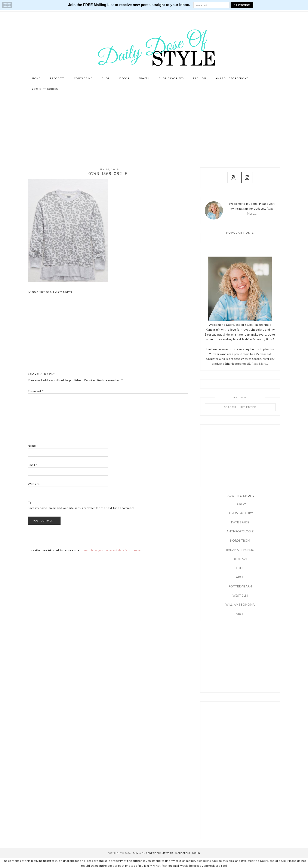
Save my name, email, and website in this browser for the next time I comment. (81, 508)
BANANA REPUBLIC (240, 550)
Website (34, 484)
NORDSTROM (240, 540)
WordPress (183, 853)
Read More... (260, 364)
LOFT (240, 568)
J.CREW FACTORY (240, 513)
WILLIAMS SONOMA (240, 604)
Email (32, 465)
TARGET (240, 577)
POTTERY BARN (240, 586)
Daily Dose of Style (154, 47)
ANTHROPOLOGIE (240, 531)
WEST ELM (240, 595)
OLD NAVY (240, 559)
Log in (196, 853)
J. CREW (240, 504)
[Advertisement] (154, 127)
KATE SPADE (240, 522)
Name (33, 446)
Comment (36, 391)
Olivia (137, 853)
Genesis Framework (160, 853)
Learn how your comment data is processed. (113, 550)
